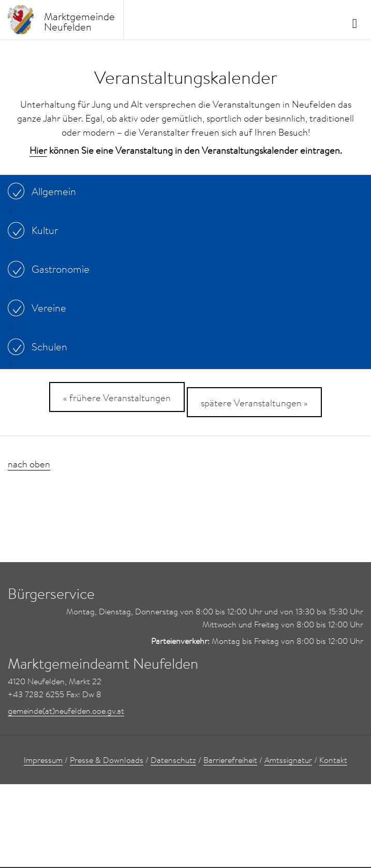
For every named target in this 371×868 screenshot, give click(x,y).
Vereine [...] (40, 307)
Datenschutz (173, 760)
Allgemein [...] (44, 191)
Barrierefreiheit (230, 760)
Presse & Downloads (107, 760)
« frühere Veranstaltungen (117, 398)
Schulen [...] (40, 346)
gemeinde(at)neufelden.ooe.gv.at (66, 711)
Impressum (43, 760)
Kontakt (333, 760)
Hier (38, 150)
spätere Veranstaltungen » (254, 403)
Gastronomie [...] (51, 269)
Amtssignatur (288, 760)
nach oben (29, 464)
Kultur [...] (35, 230)
